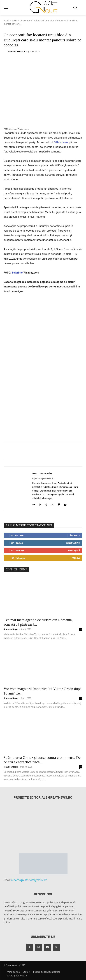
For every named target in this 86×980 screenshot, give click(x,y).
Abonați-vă (74, 550)
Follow (76, 558)
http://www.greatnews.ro (43, 479)
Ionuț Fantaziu (18, 51)
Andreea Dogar (11, 629)
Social (15, 21)
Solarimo (17, 273)
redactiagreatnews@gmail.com (29, 880)
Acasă (6, 21)
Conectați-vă (73, 543)
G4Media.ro (61, 142)
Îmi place (75, 535)
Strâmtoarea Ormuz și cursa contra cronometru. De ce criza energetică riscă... (42, 760)
